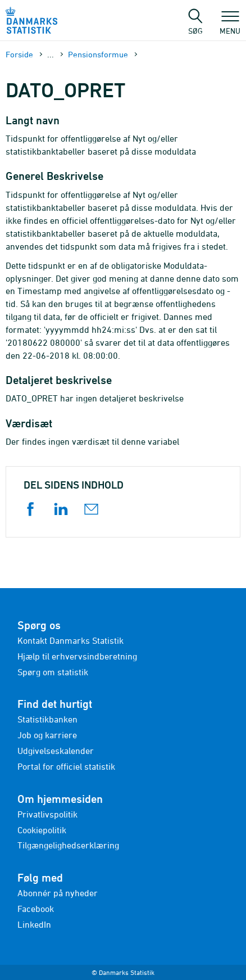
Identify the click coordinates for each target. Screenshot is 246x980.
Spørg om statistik (53, 672)
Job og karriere (47, 735)
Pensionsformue (98, 54)
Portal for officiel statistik (66, 766)
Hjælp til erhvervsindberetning (77, 656)
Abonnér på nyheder (58, 893)
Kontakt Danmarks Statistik (70, 640)
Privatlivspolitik (47, 814)
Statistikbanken (47, 719)
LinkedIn (34, 924)
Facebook (36, 909)
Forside (19, 54)
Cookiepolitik (42, 830)
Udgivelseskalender (56, 751)
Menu (230, 25)
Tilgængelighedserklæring (68, 845)
